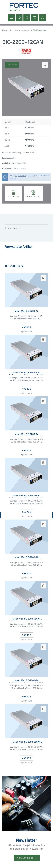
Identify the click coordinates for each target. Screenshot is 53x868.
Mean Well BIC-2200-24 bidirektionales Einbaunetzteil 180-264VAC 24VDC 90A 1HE (26, 434)
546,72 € (27, 512)
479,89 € (27, 389)
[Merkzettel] (26, 18)
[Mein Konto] (42, 18)
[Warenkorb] (34, 18)
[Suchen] (19, 18)
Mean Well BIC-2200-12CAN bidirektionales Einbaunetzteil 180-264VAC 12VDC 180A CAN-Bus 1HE (26, 373)
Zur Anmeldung (25, 858)
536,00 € (27, 635)
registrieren (20, 175)
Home (5, 30)
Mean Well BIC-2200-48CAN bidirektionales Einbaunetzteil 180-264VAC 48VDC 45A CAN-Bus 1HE (26, 619)
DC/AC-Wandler (39, 30)
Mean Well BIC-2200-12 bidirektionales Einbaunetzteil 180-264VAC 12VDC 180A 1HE (26, 311)
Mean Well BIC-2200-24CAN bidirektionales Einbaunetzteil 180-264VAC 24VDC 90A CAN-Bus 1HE (26, 496)
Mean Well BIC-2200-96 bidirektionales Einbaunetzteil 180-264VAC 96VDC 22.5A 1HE (26, 681)
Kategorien (25, 30)
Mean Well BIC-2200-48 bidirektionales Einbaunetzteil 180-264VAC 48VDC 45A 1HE (26, 558)
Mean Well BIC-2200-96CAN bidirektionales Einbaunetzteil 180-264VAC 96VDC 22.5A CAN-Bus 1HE (26, 742)
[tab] (26, 228)
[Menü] (11, 18)
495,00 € (27, 327)
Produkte (14, 30)
